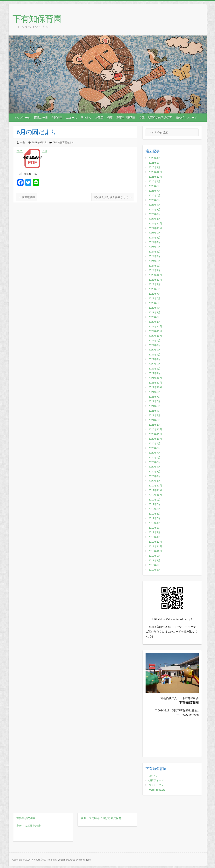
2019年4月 (154, 523)
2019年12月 (155, 486)
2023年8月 (154, 289)
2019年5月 (154, 518)
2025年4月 (154, 205)
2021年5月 (154, 406)
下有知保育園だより (63, 143)
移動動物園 (27, 197)
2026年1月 (154, 167)
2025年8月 (154, 186)
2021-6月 (32, 151)
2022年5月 (154, 355)
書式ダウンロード (186, 118)
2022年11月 (155, 331)
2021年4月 (154, 411)
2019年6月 (154, 514)
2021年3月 (154, 415)
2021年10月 (155, 387)
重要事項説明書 (126, 118)
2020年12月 (155, 429)
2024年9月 (154, 233)
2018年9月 (154, 556)
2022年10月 (155, 336)
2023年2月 (154, 317)
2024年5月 (154, 252)
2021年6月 (154, 401)
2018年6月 (154, 570)
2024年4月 (154, 256)
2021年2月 (154, 420)
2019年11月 (155, 490)
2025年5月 (154, 200)
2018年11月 (155, 546)
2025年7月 (154, 191)
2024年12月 (155, 224)
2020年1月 (154, 481)
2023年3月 (154, 312)
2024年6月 (154, 247)
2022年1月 (154, 373)
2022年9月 (154, 341)
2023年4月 (154, 308)
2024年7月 (154, 242)
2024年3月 (154, 261)
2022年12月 (155, 326)
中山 (22, 143)
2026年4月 (154, 158)
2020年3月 (154, 472)
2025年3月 (154, 209)
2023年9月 (154, 284)
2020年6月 (154, 457)
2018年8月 (154, 560)
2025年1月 (154, 219)
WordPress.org (157, 790)
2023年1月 (154, 322)
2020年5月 (154, 462)
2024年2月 (154, 266)
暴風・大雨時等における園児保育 (101, 818)
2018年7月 (154, 565)
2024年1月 (154, 270)
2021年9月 (154, 392)
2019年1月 (154, 537)
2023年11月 (155, 280)
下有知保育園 (37, 19)
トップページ (22, 118)
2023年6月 (154, 298)
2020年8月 (154, 448)
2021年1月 (154, 425)
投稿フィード (156, 780)
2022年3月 (154, 364)
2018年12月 (155, 542)
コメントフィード (159, 785)
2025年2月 (154, 214)
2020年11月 (155, 434)
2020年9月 (154, 443)
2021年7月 (154, 397)
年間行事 (57, 118)
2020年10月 (155, 439)
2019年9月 (154, 500)
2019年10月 (155, 495)
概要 (110, 118)
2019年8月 (154, 504)
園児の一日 (41, 118)
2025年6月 (154, 195)
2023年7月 (154, 294)
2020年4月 (154, 467)
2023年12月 (155, 275)
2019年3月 (154, 528)
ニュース (72, 118)
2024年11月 (155, 228)
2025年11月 (155, 177)
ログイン (154, 776)
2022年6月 (154, 350)
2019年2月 (154, 532)
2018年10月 (155, 551)
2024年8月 (154, 238)
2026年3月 (154, 163)
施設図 (99, 118)
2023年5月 (154, 303)
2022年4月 (154, 359)
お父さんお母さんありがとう (113, 197)
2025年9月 (154, 181)
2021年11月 (155, 383)
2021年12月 (155, 378)
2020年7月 (154, 453)
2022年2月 (154, 369)
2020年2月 (154, 476)
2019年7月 (154, 509)
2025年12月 (155, 172)
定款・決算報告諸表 (29, 826)
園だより (86, 118)
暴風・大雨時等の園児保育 (155, 118)
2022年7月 (154, 345)
